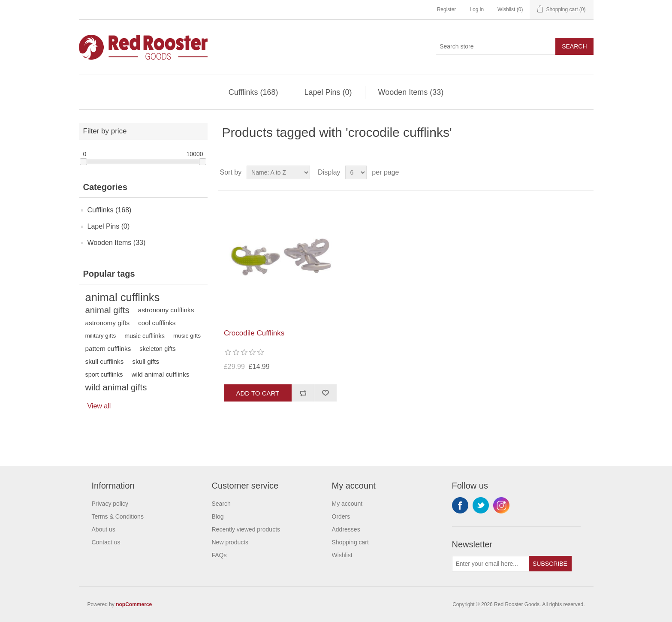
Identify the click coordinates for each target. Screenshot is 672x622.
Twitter (481, 505)
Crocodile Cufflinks (254, 333)
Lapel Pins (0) (328, 92)
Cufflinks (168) (253, 92)
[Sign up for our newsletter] (491, 564)
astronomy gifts (108, 323)
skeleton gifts (157, 349)
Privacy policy (110, 504)
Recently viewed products (246, 529)
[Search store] (496, 46)
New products (230, 542)
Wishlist (342, 555)
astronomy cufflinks (166, 310)
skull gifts (146, 361)
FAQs (219, 555)
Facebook (460, 505)
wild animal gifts (116, 387)
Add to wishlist (325, 393)
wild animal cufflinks (161, 374)
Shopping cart (350, 542)
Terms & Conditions (118, 516)
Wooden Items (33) (411, 92)
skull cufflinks (105, 361)
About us (104, 529)
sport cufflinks (104, 374)
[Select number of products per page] (356, 172)
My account (347, 504)
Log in (477, 9)
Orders (341, 516)
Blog (218, 516)
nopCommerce (134, 604)
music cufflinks (145, 336)
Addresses (346, 529)
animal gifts (107, 310)
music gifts (187, 336)
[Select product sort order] (278, 172)
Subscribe (550, 564)
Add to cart (258, 393)
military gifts (101, 336)
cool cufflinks (157, 323)
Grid (571, 172)
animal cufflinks (123, 297)
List (586, 172)
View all (99, 406)
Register (447, 9)
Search (574, 46)
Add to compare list (303, 393)
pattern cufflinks (108, 349)
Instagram (501, 505)
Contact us (106, 542)
